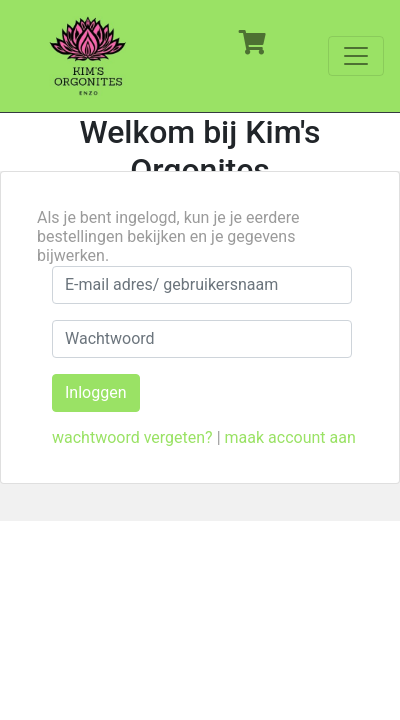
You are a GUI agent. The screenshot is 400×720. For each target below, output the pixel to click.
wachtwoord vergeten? (132, 437)
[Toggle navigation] (356, 56)
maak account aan (290, 437)
